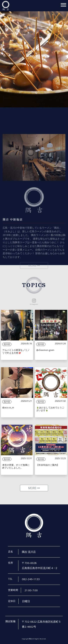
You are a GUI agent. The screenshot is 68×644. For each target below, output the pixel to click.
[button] (4, 54)
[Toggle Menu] (63, 5)
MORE (34, 488)
